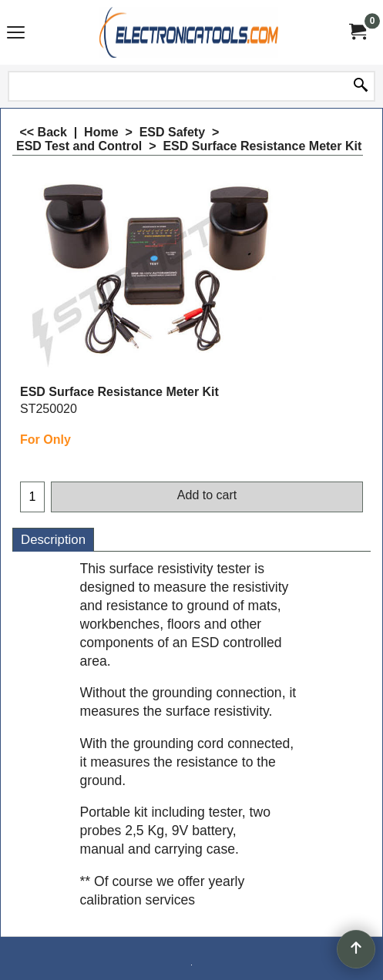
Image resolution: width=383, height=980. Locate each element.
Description (53, 540)
